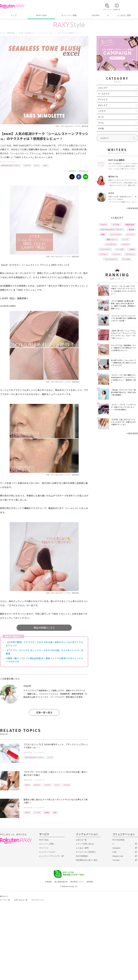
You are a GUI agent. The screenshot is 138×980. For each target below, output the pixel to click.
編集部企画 (130, 224)
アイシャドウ (116, 234)
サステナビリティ (38, 900)
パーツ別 (37, 812)
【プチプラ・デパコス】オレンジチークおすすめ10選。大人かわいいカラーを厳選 (45, 652)
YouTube (116, 860)
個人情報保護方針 (61, 882)
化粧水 (132, 249)
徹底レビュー (112, 239)
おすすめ (37, 785)
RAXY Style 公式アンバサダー (11, 165)
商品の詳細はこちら (44, 628)
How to (27, 785)
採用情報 (90, 882)
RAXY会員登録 (118, 840)
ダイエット (130, 254)
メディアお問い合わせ (85, 844)
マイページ (44, 848)
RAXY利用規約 (82, 856)
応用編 (47, 812)
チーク (37, 165)
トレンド (130, 234)
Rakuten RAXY (12, 6)
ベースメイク (12, 162)
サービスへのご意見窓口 (86, 852)
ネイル (101, 117)
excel (45, 165)
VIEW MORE (132, 208)
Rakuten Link (118, 856)
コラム (101, 123)
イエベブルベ (105, 249)
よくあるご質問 (124, 15)
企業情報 (48, 882)
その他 (101, 128)
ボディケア (103, 105)
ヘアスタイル (111, 244)
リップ (50, 757)
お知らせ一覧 (81, 840)
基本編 (131, 229)
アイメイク (103, 99)
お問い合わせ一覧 (21, 900)
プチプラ (27, 165)
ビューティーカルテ (47, 852)
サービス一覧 (5, 900)
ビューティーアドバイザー (50, 856)
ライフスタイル (111, 259)
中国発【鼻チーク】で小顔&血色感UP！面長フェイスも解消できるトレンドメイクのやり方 (45, 660)
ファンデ (116, 254)
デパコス (67, 785)
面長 (55, 812)
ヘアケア (102, 111)
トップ (14, 15)
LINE (114, 852)
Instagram (116, 848)
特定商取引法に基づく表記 (87, 860)
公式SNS (96, 15)
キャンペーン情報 (69, 15)
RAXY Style (41, 15)
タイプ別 (126, 259)
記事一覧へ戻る (44, 712)
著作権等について (77, 882)
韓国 (103, 234)
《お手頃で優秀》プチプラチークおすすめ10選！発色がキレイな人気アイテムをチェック (45, 644)
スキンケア (103, 88)
